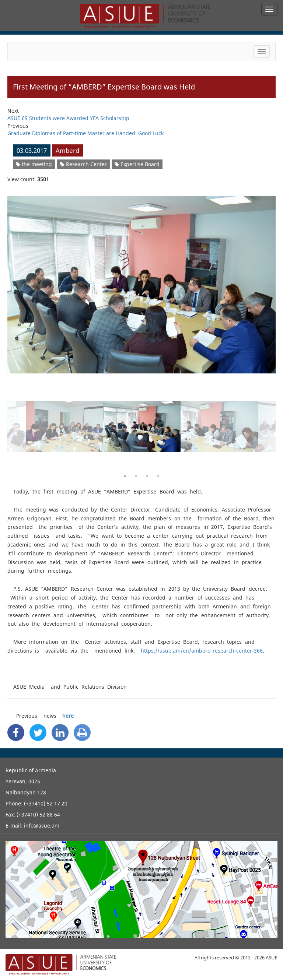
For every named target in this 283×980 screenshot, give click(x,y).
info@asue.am (42, 826)
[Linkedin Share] (60, 733)
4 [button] (158, 476)
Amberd (67, 150)
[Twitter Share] (38, 733)
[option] (141, 280)
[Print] (82, 733)
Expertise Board (137, 164)
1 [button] (125, 476)
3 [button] (147, 476)
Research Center (83, 164)
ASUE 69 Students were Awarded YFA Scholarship (68, 118)
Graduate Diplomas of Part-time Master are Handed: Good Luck (85, 133)
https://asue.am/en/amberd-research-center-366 (202, 651)
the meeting (34, 164)
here (68, 716)
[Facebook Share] (16, 733)
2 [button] (136, 476)
